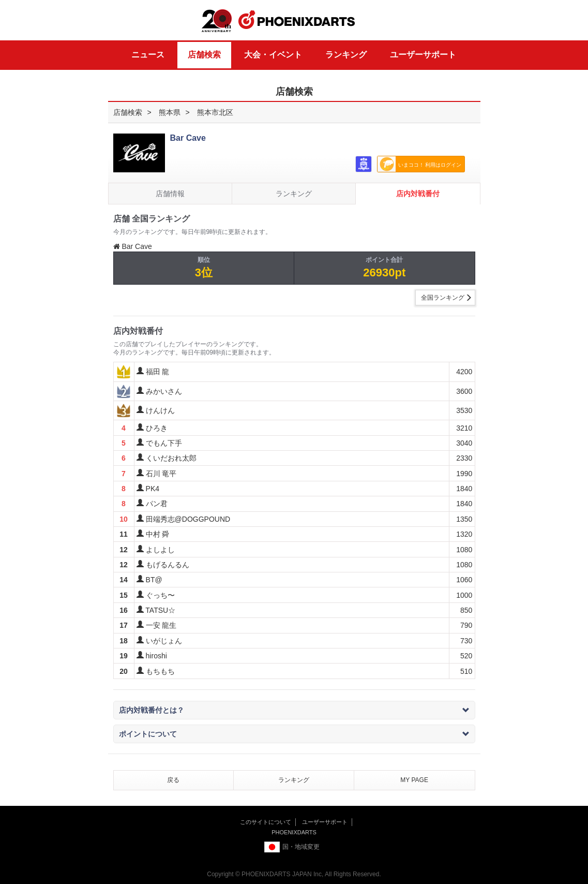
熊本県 (170, 112)
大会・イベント (273, 55)
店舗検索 (204, 55)
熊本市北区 (215, 112)
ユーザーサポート (423, 55)
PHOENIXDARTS (297, 20)
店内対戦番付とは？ (294, 710)
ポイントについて (294, 734)
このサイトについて (266, 822)
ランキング (346, 55)
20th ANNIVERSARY (217, 21)
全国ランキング (443, 298)
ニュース (148, 55)
